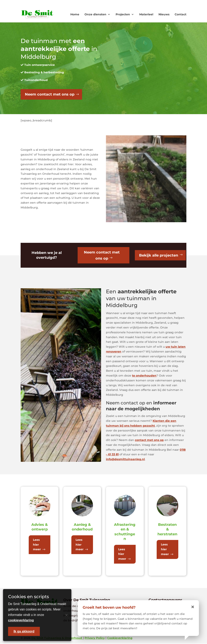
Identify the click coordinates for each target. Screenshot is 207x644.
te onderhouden (144, 376)
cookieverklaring (21, 620)
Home (75, 14)
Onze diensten (95, 14)
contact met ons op (149, 440)
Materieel (146, 14)
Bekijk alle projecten (159, 256)
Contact (181, 14)
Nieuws (164, 14)
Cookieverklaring (120, 638)
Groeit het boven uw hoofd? (109, 607)
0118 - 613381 (135, 3)
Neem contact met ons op (50, 94)
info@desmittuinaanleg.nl (125, 460)
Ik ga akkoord (24, 631)
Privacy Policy (95, 638)
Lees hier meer (37, 545)
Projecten (123, 14)
